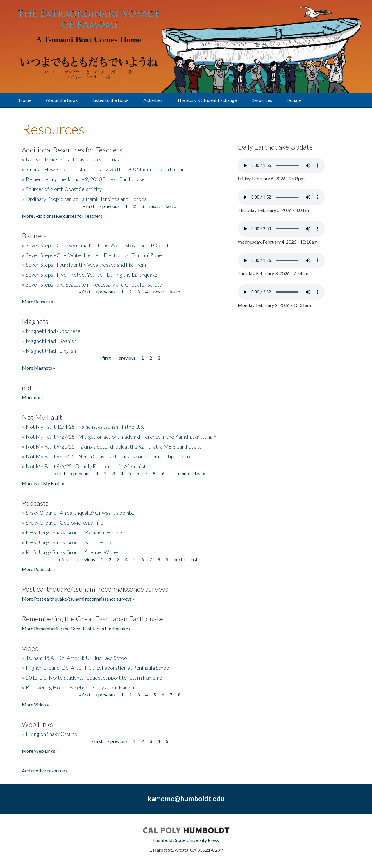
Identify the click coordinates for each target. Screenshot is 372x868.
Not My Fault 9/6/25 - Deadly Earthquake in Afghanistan (88, 466)
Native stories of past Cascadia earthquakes (75, 159)
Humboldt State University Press (186, 840)
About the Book (62, 100)
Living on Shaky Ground (52, 734)
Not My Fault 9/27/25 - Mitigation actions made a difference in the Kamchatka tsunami (122, 437)
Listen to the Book (111, 100)
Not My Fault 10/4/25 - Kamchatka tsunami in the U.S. (85, 427)
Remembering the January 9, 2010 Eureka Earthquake (85, 179)
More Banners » (38, 301)
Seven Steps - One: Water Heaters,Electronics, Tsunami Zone (94, 255)
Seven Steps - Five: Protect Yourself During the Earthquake (92, 275)
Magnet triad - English (51, 351)
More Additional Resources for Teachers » (64, 216)
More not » (33, 397)
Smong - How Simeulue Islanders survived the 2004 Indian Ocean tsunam (106, 169)
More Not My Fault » (43, 483)
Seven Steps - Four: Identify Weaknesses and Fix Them (86, 265)
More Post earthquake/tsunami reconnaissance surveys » (78, 599)
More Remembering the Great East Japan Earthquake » (76, 628)
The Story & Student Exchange (207, 100)
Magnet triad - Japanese (53, 331)
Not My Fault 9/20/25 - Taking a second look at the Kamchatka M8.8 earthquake (114, 446)
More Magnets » (39, 368)
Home (25, 100)
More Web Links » (40, 751)
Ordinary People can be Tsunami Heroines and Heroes (86, 199)
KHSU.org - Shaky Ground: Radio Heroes (71, 542)
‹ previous (110, 206)
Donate (294, 100)
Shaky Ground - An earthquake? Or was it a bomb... (81, 513)
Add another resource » (45, 771)
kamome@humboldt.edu (186, 798)
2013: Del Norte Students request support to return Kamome (94, 678)
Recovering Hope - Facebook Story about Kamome (82, 687)
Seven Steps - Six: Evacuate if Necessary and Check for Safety (94, 284)
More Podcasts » (39, 569)
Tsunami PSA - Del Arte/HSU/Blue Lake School (77, 658)
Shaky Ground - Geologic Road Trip (65, 523)
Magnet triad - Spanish (51, 341)
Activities (153, 100)
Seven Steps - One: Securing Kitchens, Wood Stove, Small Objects (99, 245)
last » (171, 206)
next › (155, 206)
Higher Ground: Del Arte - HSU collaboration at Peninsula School (98, 668)
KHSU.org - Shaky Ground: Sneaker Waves (73, 552)
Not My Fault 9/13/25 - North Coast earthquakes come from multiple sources (111, 456)
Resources (262, 100)
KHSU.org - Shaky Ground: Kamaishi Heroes (75, 532)
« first (89, 206)
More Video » (35, 704)
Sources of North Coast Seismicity (64, 189)
